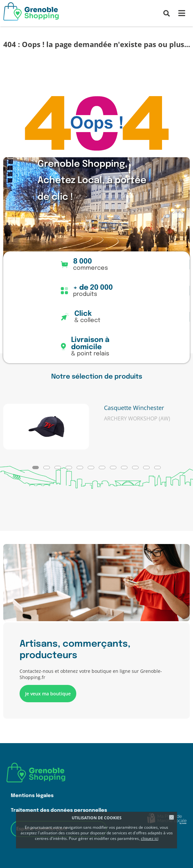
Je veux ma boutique (48, 694)
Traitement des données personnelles (59, 810)
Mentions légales (32, 796)
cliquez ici (150, 838)
